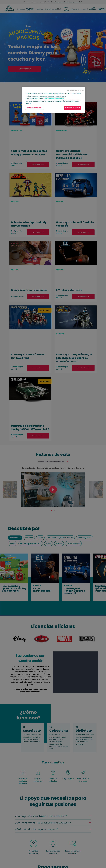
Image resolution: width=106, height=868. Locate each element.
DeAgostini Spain (9, 8)
